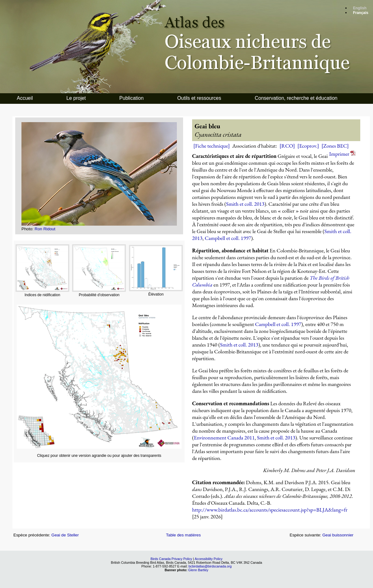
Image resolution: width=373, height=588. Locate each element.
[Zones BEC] (335, 146)
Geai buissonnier (338, 535)
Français (361, 13)
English (360, 8)
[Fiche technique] (212, 146)
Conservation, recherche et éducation (296, 98)
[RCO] (287, 146)
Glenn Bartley (198, 570)
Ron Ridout (45, 229)
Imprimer (342, 154)
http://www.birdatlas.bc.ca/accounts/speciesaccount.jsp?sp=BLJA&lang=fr (270, 510)
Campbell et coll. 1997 (228, 238)
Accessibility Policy (208, 559)
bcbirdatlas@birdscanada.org (210, 566)
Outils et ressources (199, 98)
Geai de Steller (65, 535)
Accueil (25, 98)
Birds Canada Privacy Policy (171, 559)
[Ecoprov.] (308, 146)
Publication (131, 98)
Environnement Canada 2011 (224, 438)
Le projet (76, 98)
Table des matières (183, 535)
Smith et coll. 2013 (245, 204)
